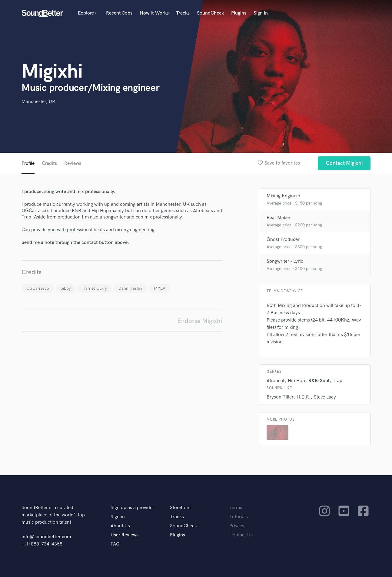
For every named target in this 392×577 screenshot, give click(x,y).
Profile (28, 163)
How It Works (154, 13)
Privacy (237, 526)
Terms (236, 508)
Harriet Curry (95, 288)
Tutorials (239, 517)
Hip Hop (296, 381)
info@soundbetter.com (46, 537)
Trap (337, 381)
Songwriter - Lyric (285, 261)
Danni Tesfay (130, 288)
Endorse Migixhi (200, 321)
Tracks (183, 13)
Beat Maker (279, 218)
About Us (120, 526)
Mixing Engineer (284, 196)
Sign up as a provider (132, 508)
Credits (49, 163)
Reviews (73, 163)
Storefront (180, 508)
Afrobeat (276, 381)
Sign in (261, 13)
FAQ (115, 544)
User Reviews (125, 535)
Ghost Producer (283, 240)
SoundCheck (210, 13)
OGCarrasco (38, 288)
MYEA (160, 288)
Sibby (66, 288)
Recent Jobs (119, 13)
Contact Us (241, 535)
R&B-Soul (319, 381)
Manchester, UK (38, 102)
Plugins (239, 13)
